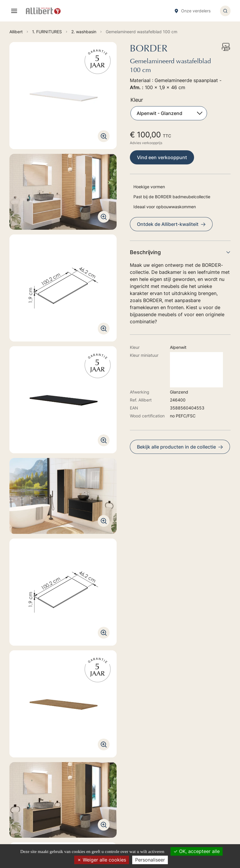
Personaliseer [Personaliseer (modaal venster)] (150, 860)
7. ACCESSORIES (139, 791)
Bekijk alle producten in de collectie (180, 447)
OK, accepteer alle (197, 851)
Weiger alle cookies (102, 860)
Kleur (137, 100)
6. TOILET (133, 783)
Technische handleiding (40, 578)
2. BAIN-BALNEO (139, 758)
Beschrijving (180, 252)
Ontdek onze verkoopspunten (50, 817)
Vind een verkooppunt (162, 157)
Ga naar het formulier (40, 771)
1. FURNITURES (138, 750)
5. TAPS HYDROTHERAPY (148, 774)
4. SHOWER (134, 766)
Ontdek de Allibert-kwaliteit (171, 224)
